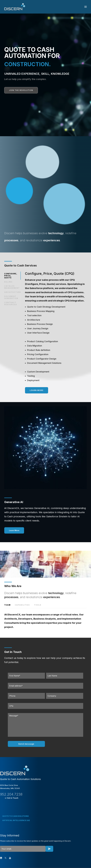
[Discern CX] (15, 7)
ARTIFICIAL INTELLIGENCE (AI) (16, 820)
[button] (86, 7)
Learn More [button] (37, 390)
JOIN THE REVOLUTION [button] (21, 90)
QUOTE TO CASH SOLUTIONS (15, 816)
